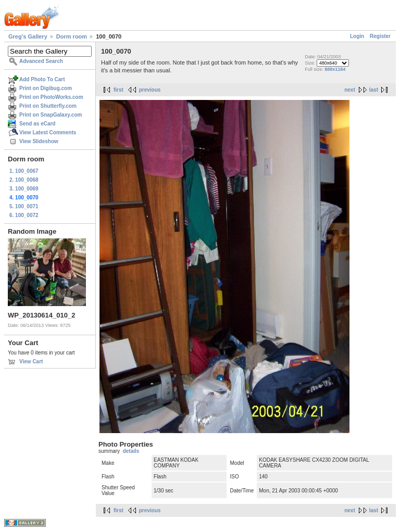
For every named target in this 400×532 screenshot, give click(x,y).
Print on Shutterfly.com (48, 106)
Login (357, 36)
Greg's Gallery (28, 36)
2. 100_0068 (24, 180)
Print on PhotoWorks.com (51, 97)
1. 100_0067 (24, 171)
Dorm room (72, 36)
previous (150, 90)
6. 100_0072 (24, 215)
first (118, 90)
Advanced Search (41, 61)
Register (380, 36)
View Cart (31, 362)
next (350, 90)
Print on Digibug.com (46, 88)
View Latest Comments (48, 132)
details (131, 451)
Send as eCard (37, 124)
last (374, 90)
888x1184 (335, 69)
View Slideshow (39, 141)
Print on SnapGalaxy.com (51, 115)
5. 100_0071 (24, 206)
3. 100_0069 (24, 189)
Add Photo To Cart (42, 79)
